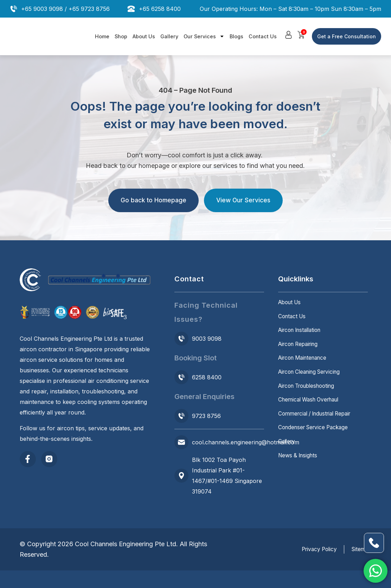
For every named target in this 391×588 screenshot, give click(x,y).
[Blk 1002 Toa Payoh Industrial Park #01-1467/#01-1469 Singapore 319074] (181, 476)
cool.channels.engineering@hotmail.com (246, 442)
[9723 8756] (181, 416)
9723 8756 (206, 416)
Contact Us (263, 36)
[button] (289, 35)
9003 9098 (207, 339)
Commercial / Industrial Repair (319, 430)
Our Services (204, 36)
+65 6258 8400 (160, 9)
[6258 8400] (181, 377)
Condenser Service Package (316, 446)
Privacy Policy (313, 549)
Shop (121, 36)
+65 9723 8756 (89, 9)
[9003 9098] (181, 339)
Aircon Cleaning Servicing (313, 383)
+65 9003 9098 (42, 9)
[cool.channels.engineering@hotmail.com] (181, 442)
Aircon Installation (302, 335)
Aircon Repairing (300, 351)
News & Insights (299, 477)
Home (102, 36)
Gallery (169, 36)
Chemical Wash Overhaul (312, 414)
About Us (144, 36)
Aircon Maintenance (305, 367)
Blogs (236, 36)
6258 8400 (207, 377)
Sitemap (361, 549)
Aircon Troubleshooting (310, 398)
